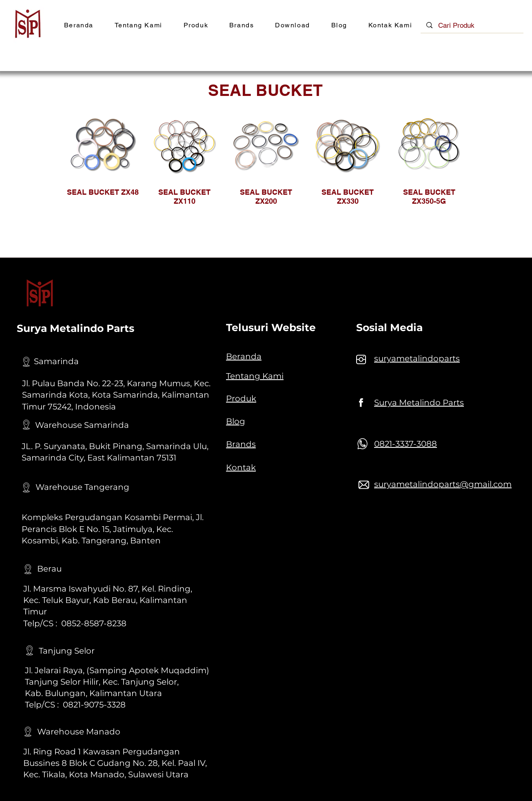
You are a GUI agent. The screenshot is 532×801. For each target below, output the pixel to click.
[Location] (26, 362)
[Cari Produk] (472, 26)
